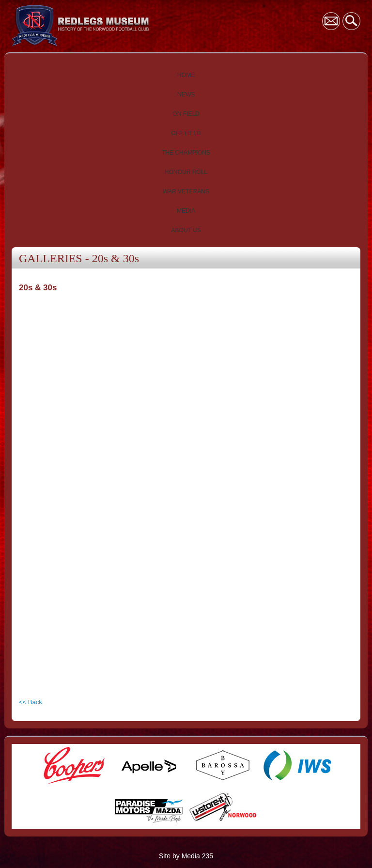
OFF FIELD (186, 133)
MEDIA (186, 211)
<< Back (31, 702)
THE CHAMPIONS (186, 153)
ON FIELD (186, 114)
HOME (186, 75)
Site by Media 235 (186, 856)
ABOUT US (186, 230)
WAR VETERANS (186, 191)
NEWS (186, 95)
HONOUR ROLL (186, 172)
